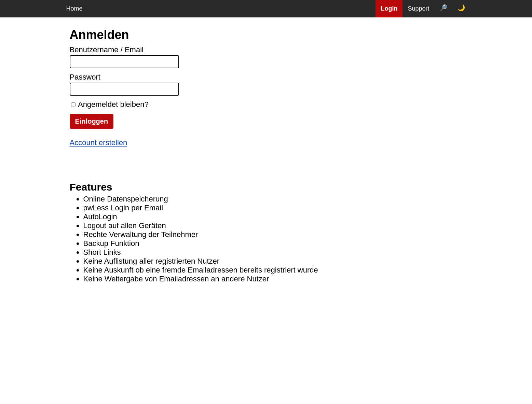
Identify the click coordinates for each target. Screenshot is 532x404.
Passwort (85, 77)
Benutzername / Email (107, 50)
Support (418, 9)
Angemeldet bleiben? (113, 104)
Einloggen (92, 121)
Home (74, 9)
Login (389, 9)
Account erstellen (99, 143)
